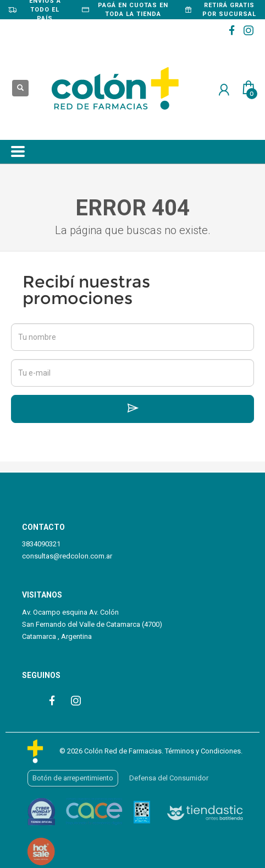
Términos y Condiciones (203, 751)
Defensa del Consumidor (169, 778)
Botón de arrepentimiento (73, 778)
